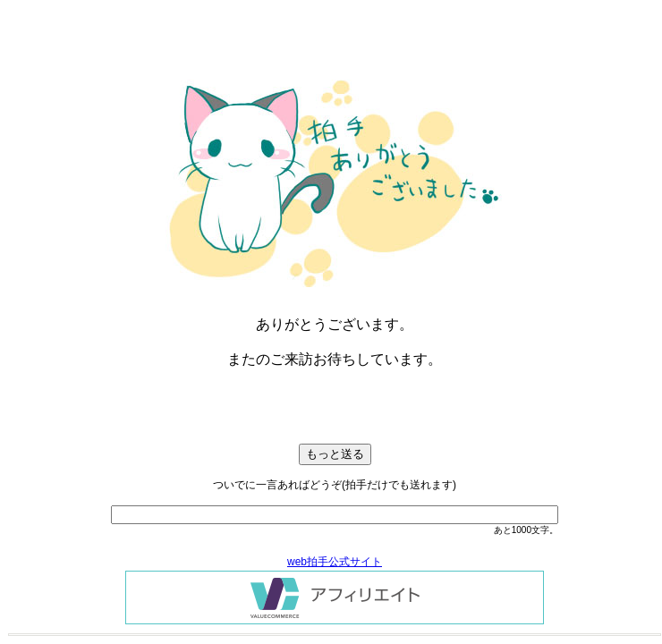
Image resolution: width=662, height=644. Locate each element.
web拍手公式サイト (335, 562)
